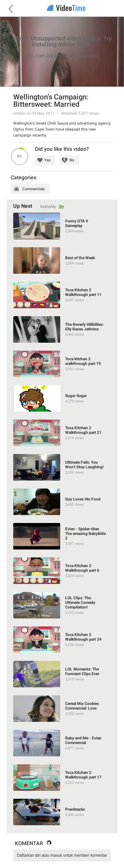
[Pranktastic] (62, 812)
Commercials (34, 189)
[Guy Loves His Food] (62, 502)
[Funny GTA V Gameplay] (62, 226)
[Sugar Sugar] (62, 398)
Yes (47, 160)
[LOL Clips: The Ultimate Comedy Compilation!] (62, 605)
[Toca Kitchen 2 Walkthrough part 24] (62, 640)
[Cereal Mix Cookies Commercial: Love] (62, 709)
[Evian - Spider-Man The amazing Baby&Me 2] (62, 536)
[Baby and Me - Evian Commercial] (62, 743)
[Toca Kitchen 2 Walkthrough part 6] (62, 571)
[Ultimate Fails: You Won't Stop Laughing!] (62, 467)
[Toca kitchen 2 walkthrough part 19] (62, 364)
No (72, 160)
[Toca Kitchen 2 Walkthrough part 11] (62, 295)
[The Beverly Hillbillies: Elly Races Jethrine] (62, 329)
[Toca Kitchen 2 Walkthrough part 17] (62, 778)
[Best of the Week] (62, 260)
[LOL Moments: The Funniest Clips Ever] (62, 674)
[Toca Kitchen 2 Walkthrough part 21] (62, 433)
